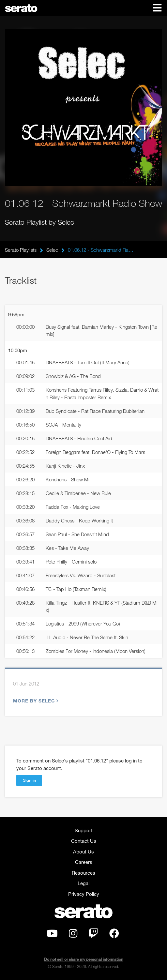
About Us (83, 852)
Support (84, 830)
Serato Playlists (21, 250)
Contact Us (84, 841)
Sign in (29, 780)
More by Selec (35, 701)
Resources (83, 873)
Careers (84, 862)
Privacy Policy (84, 894)
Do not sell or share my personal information (84, 959)
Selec (52, 250)
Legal (83, 883)
